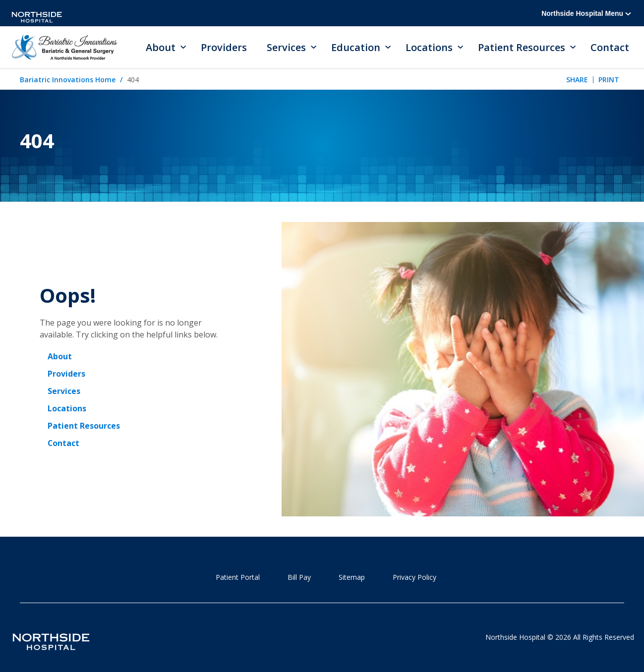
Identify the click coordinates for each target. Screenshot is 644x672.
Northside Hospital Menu (586, 13)
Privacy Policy (414, 578)
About (60, 358)
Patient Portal (238, 578)
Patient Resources (84, 426)
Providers (224, 47)
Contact (610, 47)
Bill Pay (299, 578)
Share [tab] (577, 80)
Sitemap (352, 578)
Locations (67, 409)
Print (609, 80)
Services (64, 392)
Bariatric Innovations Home (68, 80)
